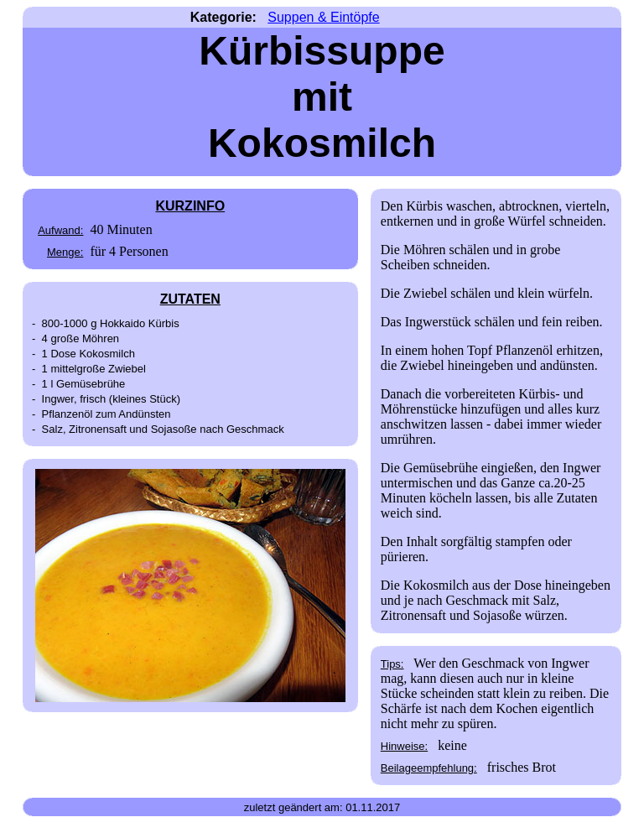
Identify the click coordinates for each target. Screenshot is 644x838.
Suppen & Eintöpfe (323, 17)
